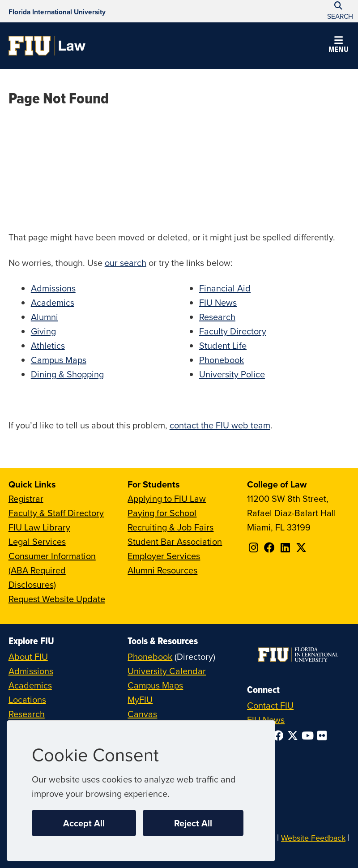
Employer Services (164, 556)
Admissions (53, 288)
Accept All (84, 823)
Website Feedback (313, 838)
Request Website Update (57, 599)
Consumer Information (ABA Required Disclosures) (52, 570)
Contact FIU (270, 705)
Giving (43, 331)
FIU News (218, 302)
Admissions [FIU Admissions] (31, 671)
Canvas (142, 714)
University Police (232, 374)
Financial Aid (225, 288)
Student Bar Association (175, 541)
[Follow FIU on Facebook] (280, 735)
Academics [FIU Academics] (30, 685)
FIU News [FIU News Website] (266, 720)
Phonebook (222, 360)
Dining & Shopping (67, 374)
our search (126, 263)
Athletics (48, 345)
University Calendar (167, 671)
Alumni (45, 317)
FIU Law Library (39, 527)
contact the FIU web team (220, 425)
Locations (27, 699)
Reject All (193, 823)
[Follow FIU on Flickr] (324, 735)
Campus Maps (59, 360)
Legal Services (37, 541)
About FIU (28, 656)
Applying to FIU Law (167, 498)
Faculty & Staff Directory (56, 513)
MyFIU (140, 699)
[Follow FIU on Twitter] (294, 735)
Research (217, 317)
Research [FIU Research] (27, 714)
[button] (338, 46)
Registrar (26, 498)
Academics (53, 302)
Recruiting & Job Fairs (170, 527)
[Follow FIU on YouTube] (309, 735)
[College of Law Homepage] (47, 46)
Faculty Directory (233, 331)
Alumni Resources (162, 570)
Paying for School (162, 513)
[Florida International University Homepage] (57, 11)
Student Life (223, 345)
